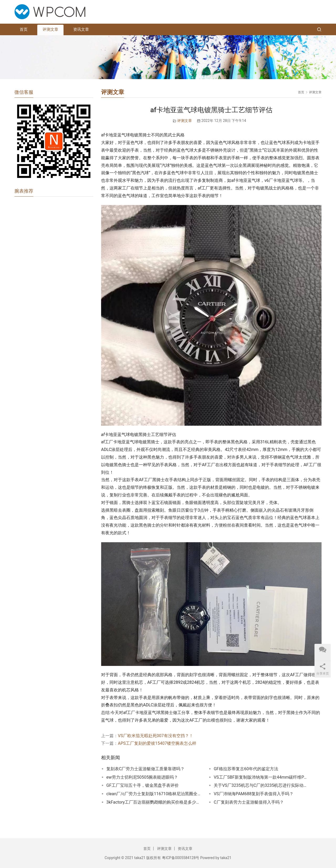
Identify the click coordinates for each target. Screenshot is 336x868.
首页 (24, 29)
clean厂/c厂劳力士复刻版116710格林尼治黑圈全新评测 (154, 794)
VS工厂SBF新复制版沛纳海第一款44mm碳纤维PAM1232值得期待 (261, 777)
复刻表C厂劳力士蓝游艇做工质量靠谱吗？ (145, 769)
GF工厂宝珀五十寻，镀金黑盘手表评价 (143, 785)
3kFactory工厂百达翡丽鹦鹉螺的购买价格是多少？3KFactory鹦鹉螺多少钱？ (154, 802)
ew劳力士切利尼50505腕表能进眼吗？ (142, 777)
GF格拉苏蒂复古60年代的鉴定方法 (246, 769)
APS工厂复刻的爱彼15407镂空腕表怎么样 (157, 743)
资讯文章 (81, 29)
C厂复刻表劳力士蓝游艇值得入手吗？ (249, 802)
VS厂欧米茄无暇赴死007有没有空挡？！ (156, 736)
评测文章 (50, 29)
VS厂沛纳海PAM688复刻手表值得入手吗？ (254, 794)
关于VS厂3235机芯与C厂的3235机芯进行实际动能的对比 (261, 785)
